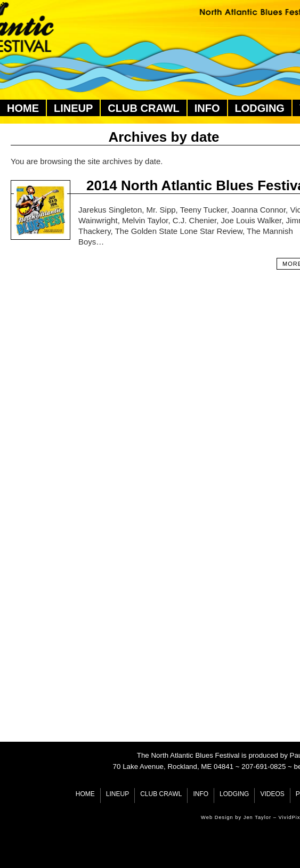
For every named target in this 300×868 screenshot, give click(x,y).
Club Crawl (143, 108)
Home (23, 108)
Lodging (260, 108)
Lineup (73, 108)
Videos (272, 794)
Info (207, 108)
